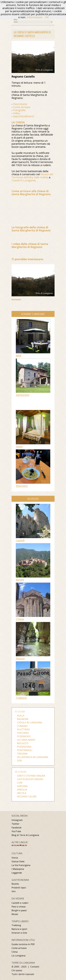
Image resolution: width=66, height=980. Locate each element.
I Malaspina (18, 869)
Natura (20, 658)
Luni (20, 783)
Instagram (17, 820)
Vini (14, 891)
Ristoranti (22, 486)
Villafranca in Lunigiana (33, 757)
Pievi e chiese (19, 907)
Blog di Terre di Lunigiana (25, 835)
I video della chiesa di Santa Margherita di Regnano (30, 245)
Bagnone (23, 719)
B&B (19, 355)
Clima (15, 952)
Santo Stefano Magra (31, 776)
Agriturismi (23, 395)
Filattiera (23, 729)
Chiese (20, 619)
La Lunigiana (19, 956)
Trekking (21, 698)
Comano (22, 726)
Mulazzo (23, 743)
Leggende (17, 873)
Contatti (35, 967)
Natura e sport (19, 929)
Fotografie (19, 110)
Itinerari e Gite (19, 933)
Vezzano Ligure (27, 796)
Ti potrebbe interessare (27, 259)
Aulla (21, 715)
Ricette (15, 884)
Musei (15, 914)
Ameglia (22, 789)
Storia (15, 858)
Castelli (20, 540)
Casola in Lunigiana (23, 180)
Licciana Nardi (26, 740)
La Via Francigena (21, 865)
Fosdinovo (24, 736)
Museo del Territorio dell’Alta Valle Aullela (32, 176)
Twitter (15, 824)
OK (47, 17)
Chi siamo (17, 970)
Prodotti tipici (19, 888)
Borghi (20, 580)
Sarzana (22, 786)
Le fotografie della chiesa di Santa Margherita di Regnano (31, 229)
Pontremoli (25, 750)
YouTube (16, 831)
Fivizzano (23, 733)
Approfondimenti (24, 116)
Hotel (19, 446)
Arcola (22, 793)
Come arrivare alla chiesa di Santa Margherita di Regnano (31, 193)
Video (16, 113)
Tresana (22, 754)
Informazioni (35, 17)
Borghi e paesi (19, 910)
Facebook (17, 828)
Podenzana (24, 747)
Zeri (19, 760)
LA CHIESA (18, 122)
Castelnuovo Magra (30, 779)
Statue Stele (18, 861)
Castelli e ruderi (20, 903)
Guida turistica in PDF (23, 944)
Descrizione (20, 104)
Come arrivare (22, 107)
